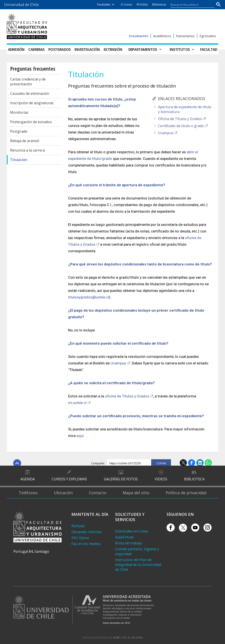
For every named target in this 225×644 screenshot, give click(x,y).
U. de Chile (135, 638)
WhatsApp (208, 463)
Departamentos (143, 49)
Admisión (16, 49)
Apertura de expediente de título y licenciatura (185, 109)
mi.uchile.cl (77, 403)
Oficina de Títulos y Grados (180, 119)
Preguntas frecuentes (33, 69)
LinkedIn (200, 463)
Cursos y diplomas (69, 479)
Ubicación (63, 493)
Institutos (180, 49)
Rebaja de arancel (25, 141)
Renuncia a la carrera (27, 150)
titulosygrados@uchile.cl (89, 297)
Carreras (36, 49)
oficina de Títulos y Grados (127, 396)
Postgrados (59, 49)
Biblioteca (194, 479)
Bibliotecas (159, 5)
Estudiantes (139, 36)
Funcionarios (185, 36)
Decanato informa (86, 532)
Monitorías (19, 112)
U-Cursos (127, 5)
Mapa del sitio (136, 493)
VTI (124, 638)
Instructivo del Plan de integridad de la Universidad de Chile (138, 565)
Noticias (78, 526)
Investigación (87, 49)
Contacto (98, 493)
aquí (80, 436)
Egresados (208, 36)
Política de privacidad (186, 493)
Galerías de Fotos (121, 479)
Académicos (162, 36)
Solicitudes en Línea (131, 531)
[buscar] (190, 5)
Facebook (192, 463)
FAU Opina (80, 538)
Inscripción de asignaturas (32, 103)
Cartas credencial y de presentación (28, 82)
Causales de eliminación (30, 93)
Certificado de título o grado (181, 126)
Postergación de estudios (31, 122)
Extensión (113, 49)
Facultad (209, 49)
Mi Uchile (142, 5)
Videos (161, 479)
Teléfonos (28, 493)
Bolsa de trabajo (129, 543)
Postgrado (19, 131)
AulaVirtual (124, 537)
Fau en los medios (86, 544)
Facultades (104, 5)
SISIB (116, 638)
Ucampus (166, 133)
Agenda (28, 479)
